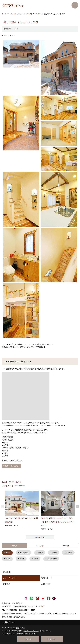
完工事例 (6, 591)
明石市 (56, 553)
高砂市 (39, 559)
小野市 (53, 559)
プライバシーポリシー (31, 631)
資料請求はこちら (12, 466)
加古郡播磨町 (25, 553)
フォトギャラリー (10, 585)
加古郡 (42, 553)
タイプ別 (40, 546)
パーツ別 (66, 546)
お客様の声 (46, 591)
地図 (42, 613)
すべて (8, 553)
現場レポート (47, 585)
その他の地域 (11, 565)
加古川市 (9, 559)
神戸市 (24, 559)
